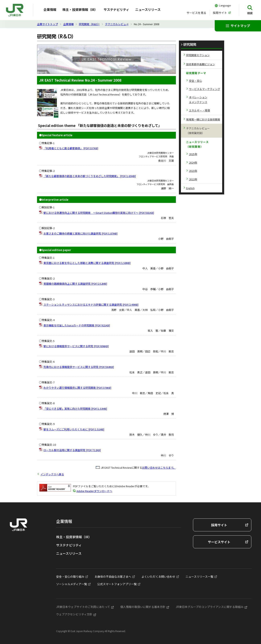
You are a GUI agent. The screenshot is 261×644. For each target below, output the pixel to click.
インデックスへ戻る (52, 474)
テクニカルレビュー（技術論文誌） (198, 131)
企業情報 (68, 24)
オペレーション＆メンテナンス (198, 100)
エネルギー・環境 (199, 110)
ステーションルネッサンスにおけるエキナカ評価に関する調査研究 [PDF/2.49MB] (91, 305)
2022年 (193, 179)
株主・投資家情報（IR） (80, 9)
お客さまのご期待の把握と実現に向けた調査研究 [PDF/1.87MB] (80, 233)
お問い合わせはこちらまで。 (159, 468)
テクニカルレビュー (117, 24)
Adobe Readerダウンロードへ (94, 491)
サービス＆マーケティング (205, 89)
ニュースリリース (148, 9)
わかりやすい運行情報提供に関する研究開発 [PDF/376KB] (77, 388)
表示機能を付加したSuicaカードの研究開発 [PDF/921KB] (77, 325)
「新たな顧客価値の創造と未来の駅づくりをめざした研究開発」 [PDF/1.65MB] (90, 176)
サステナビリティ (116, 9)
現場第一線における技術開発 (203, 119)
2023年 (193, 171)
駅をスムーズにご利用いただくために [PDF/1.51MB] (74, 429)
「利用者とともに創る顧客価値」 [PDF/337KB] (71, 148)
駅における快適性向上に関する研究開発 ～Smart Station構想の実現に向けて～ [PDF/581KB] (99, 213)
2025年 (193, 154)
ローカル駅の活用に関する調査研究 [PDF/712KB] (72, 450)
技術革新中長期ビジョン (201, 64)
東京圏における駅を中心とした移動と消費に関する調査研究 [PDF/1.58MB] (87, 263)
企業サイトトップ (47, 24)
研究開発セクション (198, 55)
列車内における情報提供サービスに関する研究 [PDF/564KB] (79, 367)
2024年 (193, 163)
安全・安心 (195, 81)
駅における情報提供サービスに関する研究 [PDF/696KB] (76, 346)
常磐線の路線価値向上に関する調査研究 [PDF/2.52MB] (75, 284)
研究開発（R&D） (89, 24)
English (190, 188)
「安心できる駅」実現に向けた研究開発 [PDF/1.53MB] (75, 409)
